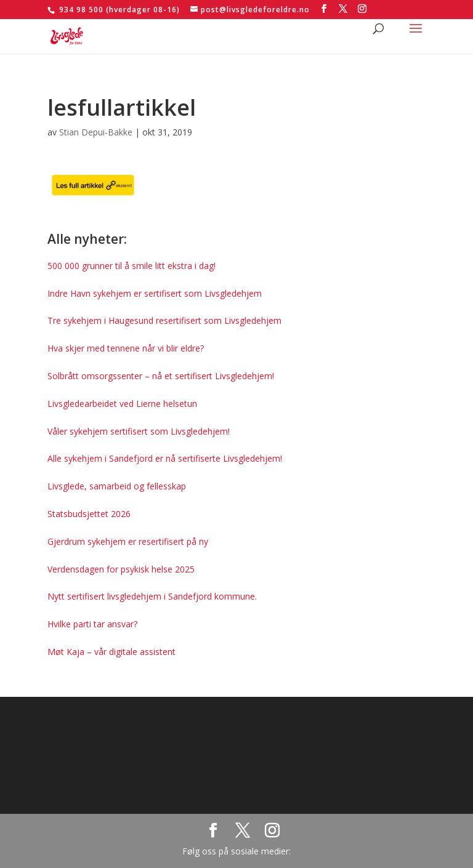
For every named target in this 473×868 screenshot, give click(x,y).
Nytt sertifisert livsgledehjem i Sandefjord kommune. (152, 596)
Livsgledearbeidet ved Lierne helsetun (122, 404)
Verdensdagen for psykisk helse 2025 (121, 569)
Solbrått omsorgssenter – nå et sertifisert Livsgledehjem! (161, 376)
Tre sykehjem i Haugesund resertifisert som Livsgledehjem (164, 320)
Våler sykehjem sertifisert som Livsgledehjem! (139, 431)
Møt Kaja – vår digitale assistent (111, 652)
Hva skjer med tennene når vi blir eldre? (126, 348)
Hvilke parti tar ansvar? (92, 624)
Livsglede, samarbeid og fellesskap (117, 486)
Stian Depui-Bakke (96, 132)
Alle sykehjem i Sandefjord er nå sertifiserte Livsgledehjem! (165, 458)
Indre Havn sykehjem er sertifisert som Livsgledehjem (155, 293)
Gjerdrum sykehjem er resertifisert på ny (128, 541)
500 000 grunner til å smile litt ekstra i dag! (131, 266)
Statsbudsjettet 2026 (89, 514)
